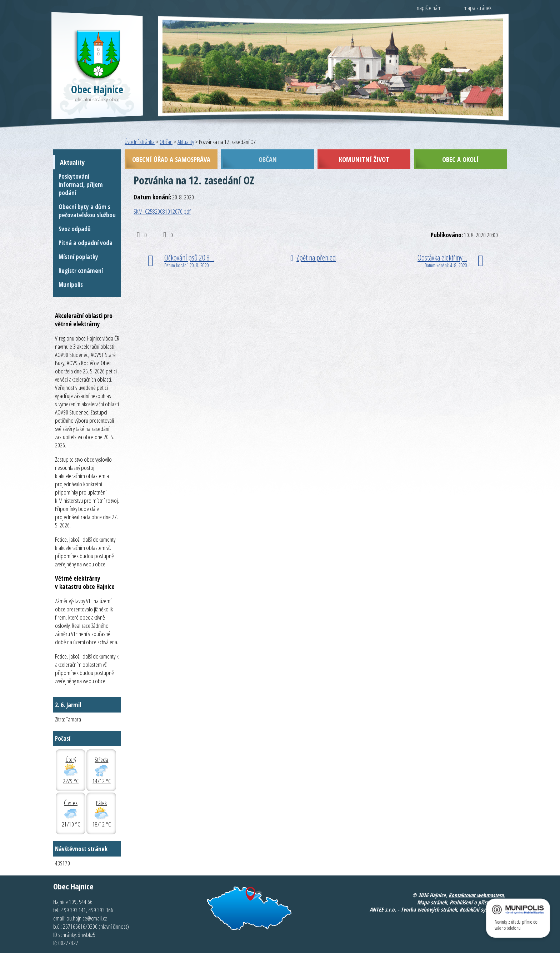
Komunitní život (364, 159)
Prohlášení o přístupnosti (477, 902)
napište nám (429, 8)
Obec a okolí (460, 159)
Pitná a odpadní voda (86, 243)
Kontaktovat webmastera (476, 895)
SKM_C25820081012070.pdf (162, 211)
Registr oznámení (81, 271)
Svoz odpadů (75, 229)
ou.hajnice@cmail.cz (87, 918)
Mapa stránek (432, 902)
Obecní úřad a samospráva (171, 159)
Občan (166, 142)
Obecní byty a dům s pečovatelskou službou (87, 211)
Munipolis (71, 285)
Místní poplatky (78, 257)
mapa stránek (477, 8)
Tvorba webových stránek (429, 909)
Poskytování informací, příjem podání (81, 185)
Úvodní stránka (140, 142)
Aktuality (186, 142)
